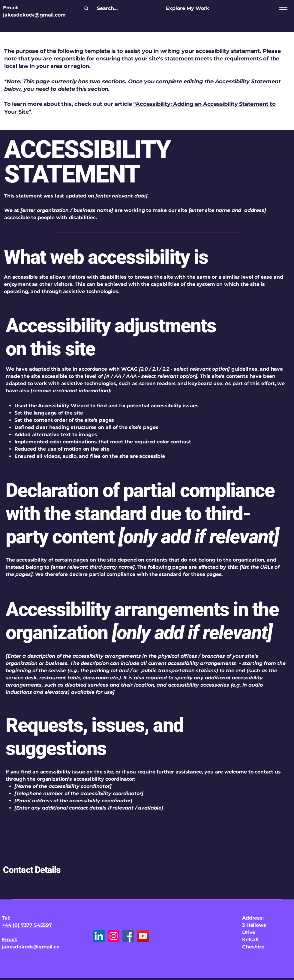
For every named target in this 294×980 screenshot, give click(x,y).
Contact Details (32, 870)
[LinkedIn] (99, 936)
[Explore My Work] (187, 8)
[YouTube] (143, 936)
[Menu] (282, 8)
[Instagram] (114, 936)
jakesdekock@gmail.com (34, 15)
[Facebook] (128, 936)
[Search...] (107, 8)
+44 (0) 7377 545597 (27, 925)
